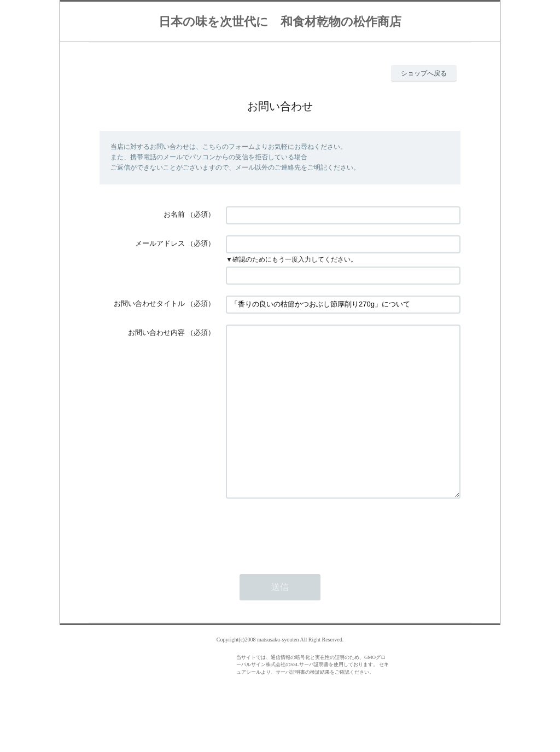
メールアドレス (160, 243)
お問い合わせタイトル (149, 303)
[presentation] (309, 564)
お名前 (174, 214)
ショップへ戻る (424, 73)
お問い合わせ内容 (156, 332)
